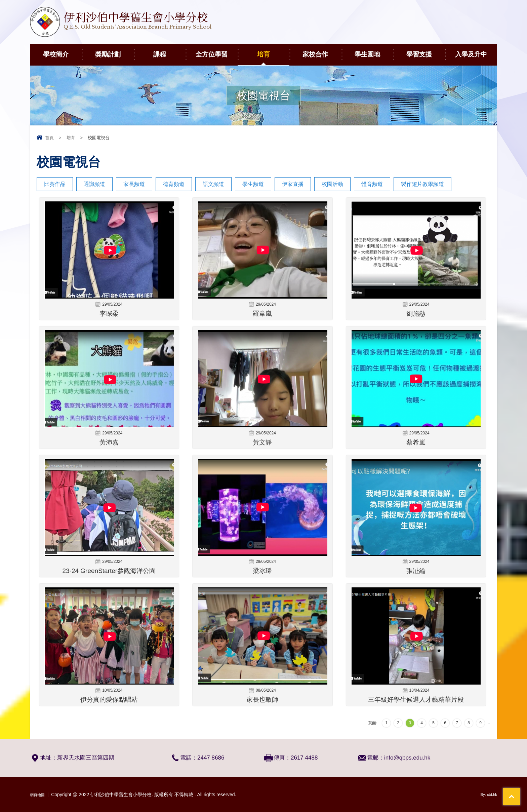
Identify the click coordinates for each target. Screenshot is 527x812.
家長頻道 (134, 184)
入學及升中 (476, 51)
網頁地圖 (39, 795)
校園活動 (332, 184)
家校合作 (322, 51)
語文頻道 (213, 184)
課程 (169, 51)
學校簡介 (62, 51)
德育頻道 (174, 184)
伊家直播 (293, 184)
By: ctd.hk (487, 795)
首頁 (49, 138)
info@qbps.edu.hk (407, 758)
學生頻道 (253, 184)
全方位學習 (217, 51)
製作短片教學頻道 (422, 184)
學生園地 (374, 51)
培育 (273, 51)
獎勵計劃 (114, 51)
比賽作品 (55, 184)
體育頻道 (372, 184)
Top (510, 782)
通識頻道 (94, 184)
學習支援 (426, 51)
